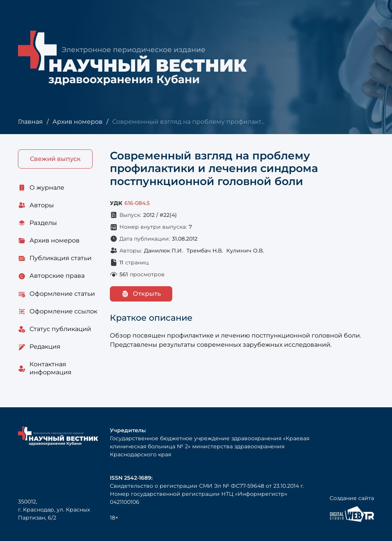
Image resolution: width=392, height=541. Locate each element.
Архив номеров (78, 122)
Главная (30, 122)
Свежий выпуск (55, 159)
